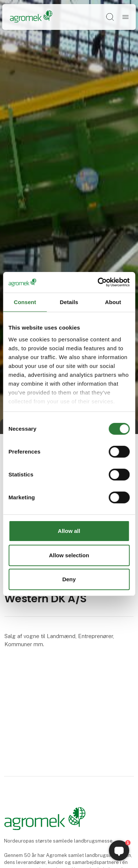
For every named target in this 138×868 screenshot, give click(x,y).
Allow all (69, 531)
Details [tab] (69, 302)
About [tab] (113, 302)
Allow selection (69, 555)
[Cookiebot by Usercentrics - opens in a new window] (98, 282)
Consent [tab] (25, 302)
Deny (69, 579)
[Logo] (31, 17)
